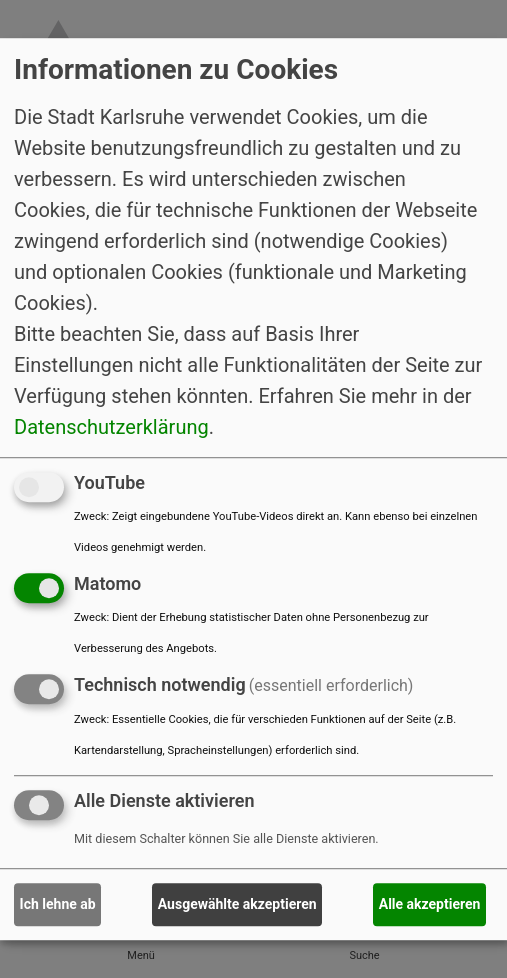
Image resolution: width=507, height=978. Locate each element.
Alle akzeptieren (430, 904)
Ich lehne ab (58, 904)
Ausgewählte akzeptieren (237, 904)
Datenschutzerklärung (111, 427)
